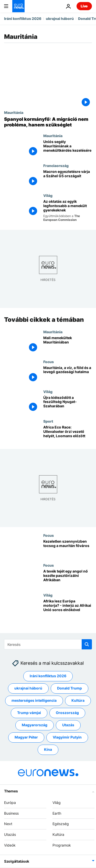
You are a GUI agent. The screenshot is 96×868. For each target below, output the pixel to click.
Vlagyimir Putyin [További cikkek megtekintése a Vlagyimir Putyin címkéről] (67, 737)
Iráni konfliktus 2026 (23, 19)
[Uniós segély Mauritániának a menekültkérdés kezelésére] (68, 148)
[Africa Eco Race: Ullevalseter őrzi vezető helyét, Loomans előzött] (68, 434)
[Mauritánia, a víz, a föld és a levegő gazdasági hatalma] (68, 374)
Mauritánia (14, 112)
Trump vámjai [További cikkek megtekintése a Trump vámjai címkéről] (29, 713)
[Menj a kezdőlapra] (18, 6)
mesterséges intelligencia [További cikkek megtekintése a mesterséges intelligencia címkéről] (34, 701)
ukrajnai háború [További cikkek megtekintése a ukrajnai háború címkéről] (28, 688)
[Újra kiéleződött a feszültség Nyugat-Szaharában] (68, 404)
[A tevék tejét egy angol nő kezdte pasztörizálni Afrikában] (68, 578)
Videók (10, 845)
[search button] (87, 644)
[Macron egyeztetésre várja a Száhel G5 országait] (68, 178)
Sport (48, 421)
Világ (48, 195)
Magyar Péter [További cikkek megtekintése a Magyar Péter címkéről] (26, 737)
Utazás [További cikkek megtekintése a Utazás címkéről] (68, 725)
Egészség (61, 824)
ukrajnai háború (60, 19)
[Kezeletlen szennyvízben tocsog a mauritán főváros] (68, 548)
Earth (57, 813)
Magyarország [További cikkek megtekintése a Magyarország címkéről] (35, 725)
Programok (62, 845)
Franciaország (56, 165)
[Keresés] (48, 644)
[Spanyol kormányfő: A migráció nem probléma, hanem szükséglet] (48, 122)
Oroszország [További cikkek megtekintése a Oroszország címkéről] (67, 713)
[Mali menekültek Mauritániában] (68, 345)
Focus (49, 362)
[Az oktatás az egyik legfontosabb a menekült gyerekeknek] (68, 211)
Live (84, 6)
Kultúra (58, 834)
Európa (10, 802)
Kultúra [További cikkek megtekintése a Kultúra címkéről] (78, 701)
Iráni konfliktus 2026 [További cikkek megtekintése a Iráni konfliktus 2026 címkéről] (48, 676)
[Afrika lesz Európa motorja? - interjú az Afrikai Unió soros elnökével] (68, 608)
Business (11, 813)
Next (8, 824)
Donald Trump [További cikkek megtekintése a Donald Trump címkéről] (70, 688)
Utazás (10, 834)
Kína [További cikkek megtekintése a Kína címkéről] (48, 750)
